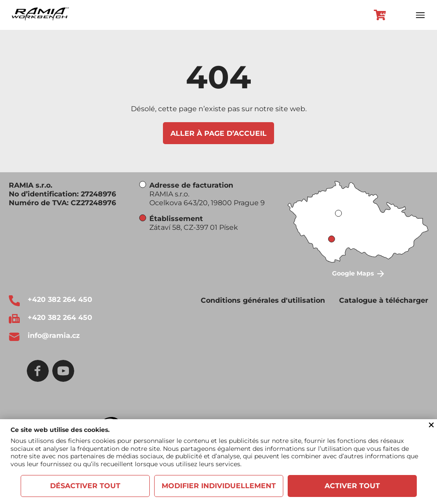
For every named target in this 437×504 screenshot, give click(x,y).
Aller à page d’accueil (218, 133)
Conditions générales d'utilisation (263, 300)
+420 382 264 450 (60, 299)
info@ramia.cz (54, 335)
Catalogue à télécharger (384, 300)
